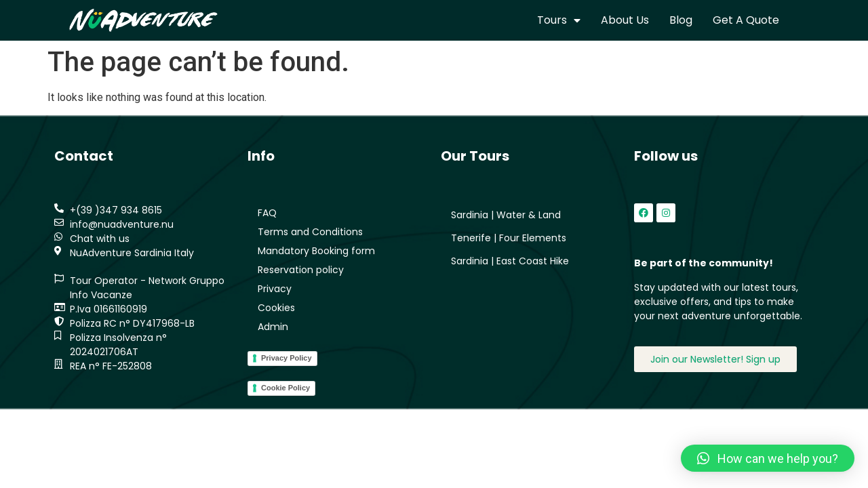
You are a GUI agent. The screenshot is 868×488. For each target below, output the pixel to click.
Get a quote (746, 20)
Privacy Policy (287, 358)
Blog (681, 20)
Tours (559, 20)
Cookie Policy (285, 388)
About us (625, 20)
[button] (768, 458)
